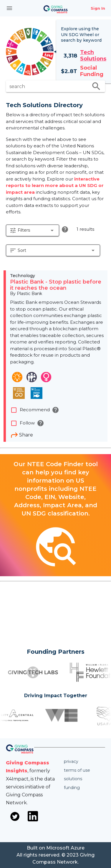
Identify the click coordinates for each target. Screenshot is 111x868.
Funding (72, 788)
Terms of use (77, 770)
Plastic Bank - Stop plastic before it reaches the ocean (56, 285)
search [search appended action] (96, 86)
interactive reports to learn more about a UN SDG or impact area (55, 186)
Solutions (73, 779)
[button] (33, 230)
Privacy (71, 761)
